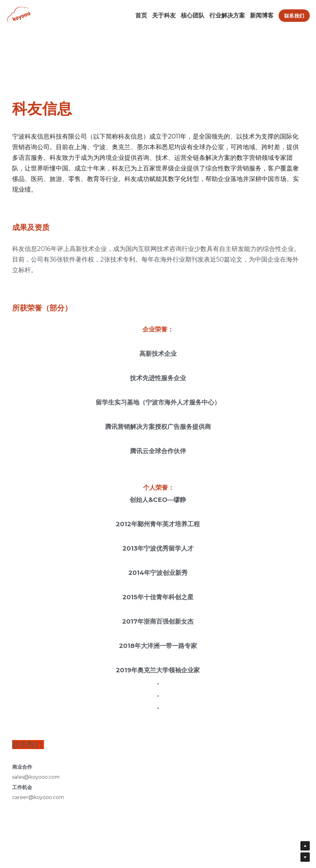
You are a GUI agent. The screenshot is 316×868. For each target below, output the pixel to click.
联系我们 (294, 16)
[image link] (23, 15)
